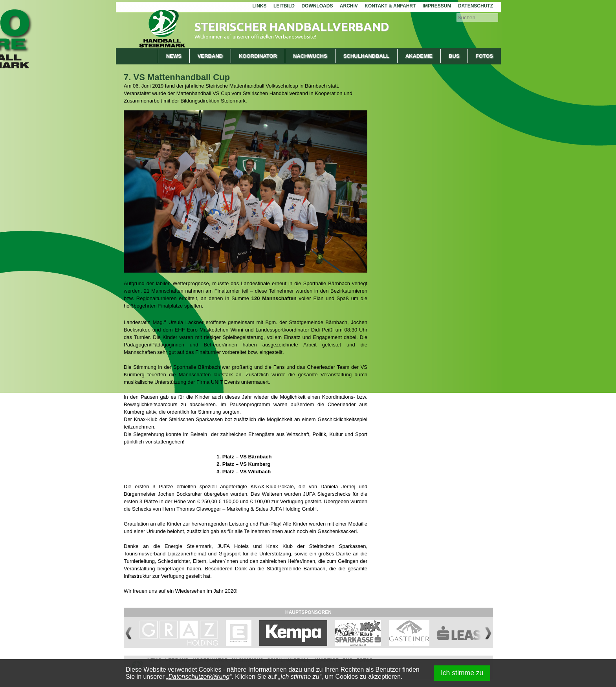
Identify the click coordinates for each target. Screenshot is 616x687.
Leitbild (284, 6)
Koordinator (258, 56)
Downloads (317, 6)
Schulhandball (366, 56)
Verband (210, 56)
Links (259, 6)
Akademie (419, 56)
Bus (454, 56)
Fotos (484, 56)
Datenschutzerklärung (199, 677)
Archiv (349, 6)
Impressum (437, 6)
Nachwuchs (310, 56)
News (174, 56)
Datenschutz (476, 6)
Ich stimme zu (462, 673)
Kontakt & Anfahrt (390, 6)
